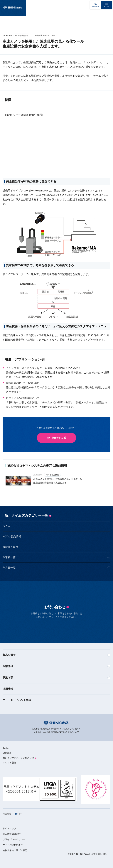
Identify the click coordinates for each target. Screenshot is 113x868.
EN (21, 814)
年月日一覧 (9, 568)
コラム (6, 526)
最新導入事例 (10, 547)
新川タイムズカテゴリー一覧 (26, 516)
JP (16, 814)
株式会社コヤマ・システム (46, 36)
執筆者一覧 (9, 557)
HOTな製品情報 (12, 536)
